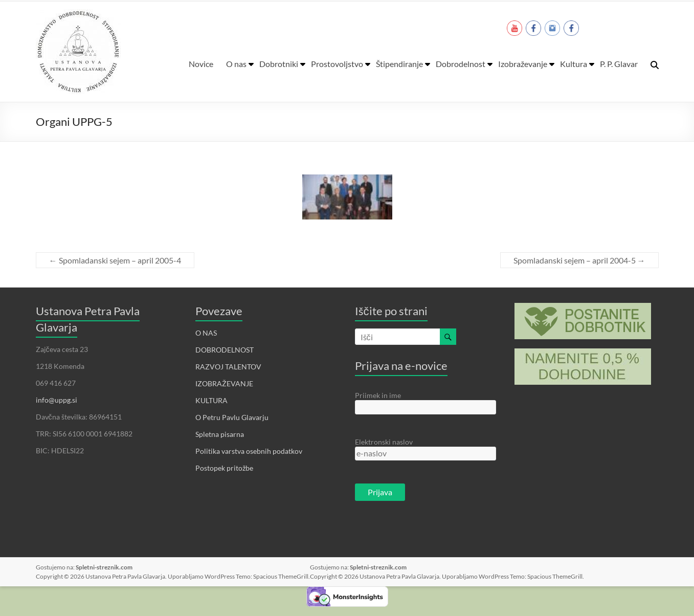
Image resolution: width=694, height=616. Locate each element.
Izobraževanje (523, 64)
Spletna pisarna (220, 434)
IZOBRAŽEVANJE (224, 383)
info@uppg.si (57, 400)
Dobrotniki (279, 64)
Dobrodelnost (461, 64)
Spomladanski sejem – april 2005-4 (115, 260)
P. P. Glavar (619, 64)
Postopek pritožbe (224, 468)
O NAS (206, 333)
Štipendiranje (399, 64)
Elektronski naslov (384, 442)
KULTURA (211, 400)
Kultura (574, 64)
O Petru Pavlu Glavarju (232, 417)
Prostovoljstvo (337, 64)
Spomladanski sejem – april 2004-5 (579, 260)
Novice (201, 64)
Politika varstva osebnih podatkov (249, 451)
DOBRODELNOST (225, 350)
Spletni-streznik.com (104, 567)
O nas (236, 64)
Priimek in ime (378, 395)
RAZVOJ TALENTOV (228, 367)
